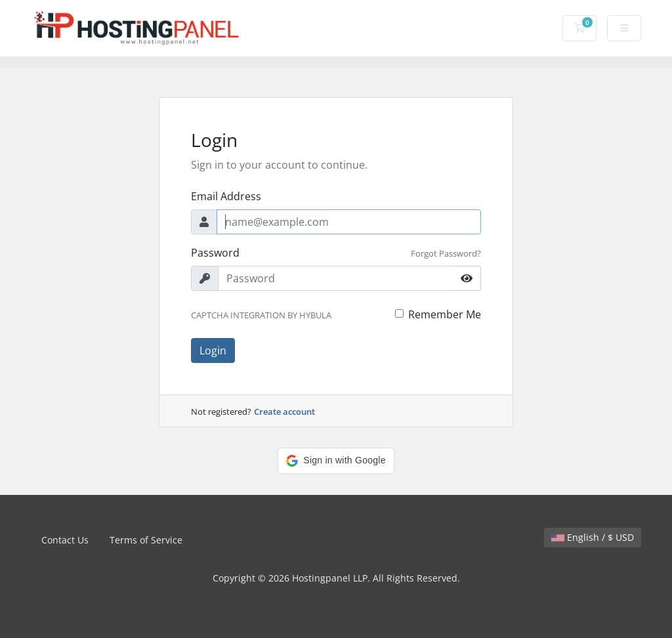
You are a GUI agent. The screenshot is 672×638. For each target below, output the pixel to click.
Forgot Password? (446, 253)
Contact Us (65, 540)
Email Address (226, 196)
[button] (336, 461)
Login (213, 351)
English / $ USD (593, 537)
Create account (284, 412)
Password (215, 253)
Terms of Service (146, 540)
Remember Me (445, 314)
